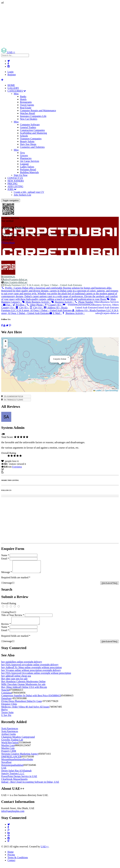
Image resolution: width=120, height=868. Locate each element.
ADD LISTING (15, 186)
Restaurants (26, 102)
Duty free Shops (28, 144)
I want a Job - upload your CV (29, 192)
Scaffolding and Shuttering (33, 133)
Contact (11, 864)
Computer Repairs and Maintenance (38, 110)
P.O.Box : (19, 305)
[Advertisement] (60, 26)
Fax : (7, 305)
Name (5, 555)
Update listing (11, 470)
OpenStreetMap (111, 391)
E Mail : (56, 313)
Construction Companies (32, 130)
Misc (16, 94)
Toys (22, 153)
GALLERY (13, 88)
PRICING (12, 184)
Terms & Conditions (18, 861)
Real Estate (26, 108)
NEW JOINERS (16, 181)
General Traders (28, 127)
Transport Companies (31, 139)
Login (10, 72)
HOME (11, 85)
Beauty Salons (27, 141)
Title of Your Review (13, 617)
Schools (24, 136)
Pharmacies (26, 158)
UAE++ (45, 850)
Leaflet (97, 391)
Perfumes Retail (28, 170)
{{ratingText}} (9, 614)
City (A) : (36, 308)
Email (5, 559)
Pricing (11, 858)
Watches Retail (27, 113)
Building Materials (29, 172)
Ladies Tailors (27, 167)
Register (12, 75)
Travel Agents (27, 105)
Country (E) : (53, 305)
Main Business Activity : (36, 302)
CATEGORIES (17, 91)
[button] (68, 357)
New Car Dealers (29, 119)
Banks (23, 96)
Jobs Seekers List (22, 195)
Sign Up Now (21, 175)
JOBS (12, 189)
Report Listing (11, 472)
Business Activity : (63, 302)
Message (7, 574)
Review (6, 628)
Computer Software (30, 125)
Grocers (24, 155)
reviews (17, 467)
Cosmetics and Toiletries (32, 147)
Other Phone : (35, 305)
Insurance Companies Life (33, 116)
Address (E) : (36, 309)
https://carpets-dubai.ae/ (15, 282)
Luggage (24, 164)
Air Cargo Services (30, 161)
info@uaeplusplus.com (13, 815)
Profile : (60, 294)
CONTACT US (15, 178)
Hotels (23, 99)
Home (11, 856)
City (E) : (22, 308)
